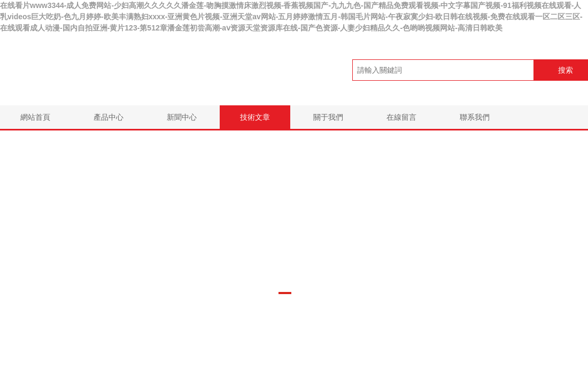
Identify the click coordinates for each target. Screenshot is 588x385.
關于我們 (328, 117)
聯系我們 (475, 117)
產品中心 (109, 117)
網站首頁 (35, 117)
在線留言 (401, 117)
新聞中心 (182, 117)
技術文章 (255, 117)
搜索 (566, 70)
